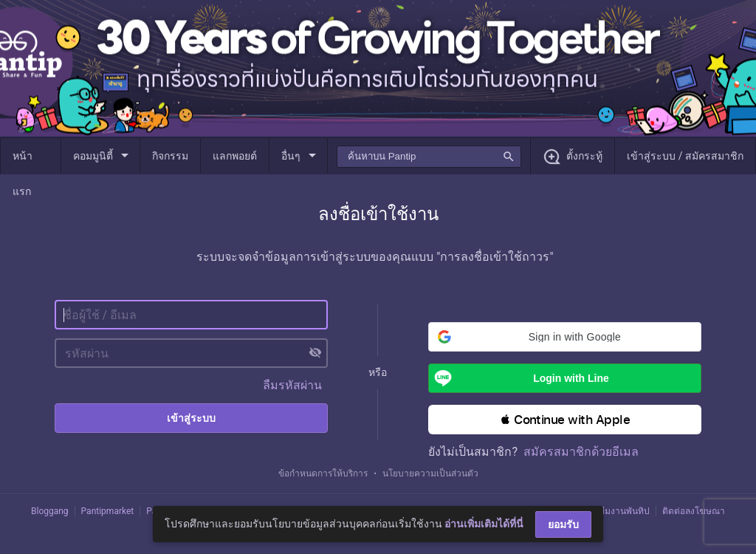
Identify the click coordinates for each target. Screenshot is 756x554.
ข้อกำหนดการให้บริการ (323, 473)
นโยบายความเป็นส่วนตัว (430, 473)
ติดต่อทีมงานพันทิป (613, 511)
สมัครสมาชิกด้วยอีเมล (581, 452)
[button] (565, 337)
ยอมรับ (563, 524)
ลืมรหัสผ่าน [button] (292, 385)
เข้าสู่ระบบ (191, 418)
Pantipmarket (108, 511)
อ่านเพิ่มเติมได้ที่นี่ (484, 524)
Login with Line (519, 378)
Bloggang (50, 511)
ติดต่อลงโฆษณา (694, 511)
